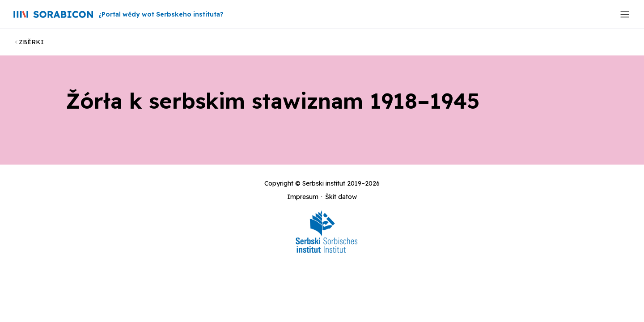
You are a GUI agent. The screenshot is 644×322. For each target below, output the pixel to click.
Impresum (303, 197)
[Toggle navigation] (625, 14)
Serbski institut (324, 183)
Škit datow (341, 197)
